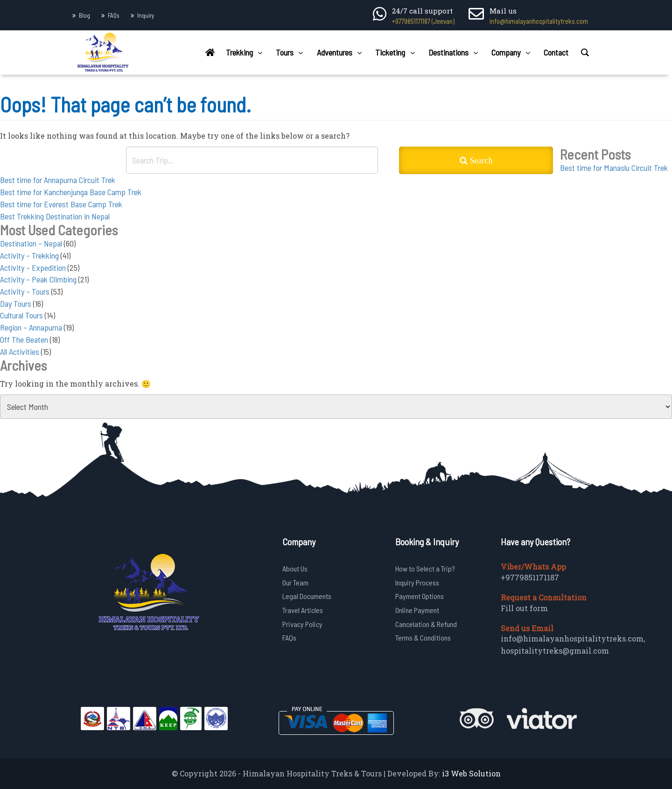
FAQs (114, 15)
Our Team (295, 582)
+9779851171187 (530, 577)
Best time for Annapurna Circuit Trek (58, 180)
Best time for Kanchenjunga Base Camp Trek (71, 192)
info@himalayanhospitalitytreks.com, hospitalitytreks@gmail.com (573, 645)
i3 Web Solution (471, 773)
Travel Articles (303, 610)
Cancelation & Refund (426, 624)
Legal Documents (307, 596)
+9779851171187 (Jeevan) (423, 21)
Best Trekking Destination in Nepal (55, 216)
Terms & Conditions (423, 638)
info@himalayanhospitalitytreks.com (539, 21)
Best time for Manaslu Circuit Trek (614, 168)
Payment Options (420, 596)
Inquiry (146, 15)
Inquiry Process (417, 582)
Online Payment (417, 610)
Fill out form (524, 608)
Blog (84, 15)
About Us (295, 568)
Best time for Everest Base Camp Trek (61, 204)
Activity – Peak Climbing (38, 279)
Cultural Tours (21, 315)
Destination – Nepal (31, 243)
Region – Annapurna (31, 327)
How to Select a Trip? (425, 568)
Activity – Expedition (33, 268)
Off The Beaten (24, 339)
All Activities (20, 352)
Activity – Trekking (29, 255)
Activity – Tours (25, 291)
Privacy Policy (302, 624)
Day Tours (16, 303)
